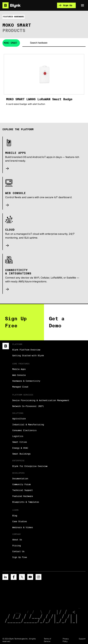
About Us (17, 540)
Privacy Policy (66, 640)
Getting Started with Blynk (28, 356)
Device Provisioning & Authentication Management (41, 400)
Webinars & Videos (23, 527)
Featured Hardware (23, 496)
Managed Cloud (20, 387)
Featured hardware (13, 17)
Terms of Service (47, 640)
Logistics (18, 436)
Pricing (16, 546)
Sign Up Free (20, 557)
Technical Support (23, 490)
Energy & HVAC (20, 448)
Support (82, 639)
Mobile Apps (19, 369)
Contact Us (18, 551)
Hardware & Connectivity (26, 381)
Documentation (20, 479)
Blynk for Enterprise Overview (30, 466)
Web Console (19, 375)
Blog (15, 516)
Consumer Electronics (24, 430)
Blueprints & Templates (26, 502)
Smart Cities (20, 442)
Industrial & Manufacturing (28, 425)
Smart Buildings (21, 454)
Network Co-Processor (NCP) (28, 406)
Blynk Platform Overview (26, 350)
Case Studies (20, 521)
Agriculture (19, 419)
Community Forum (21, 484)
